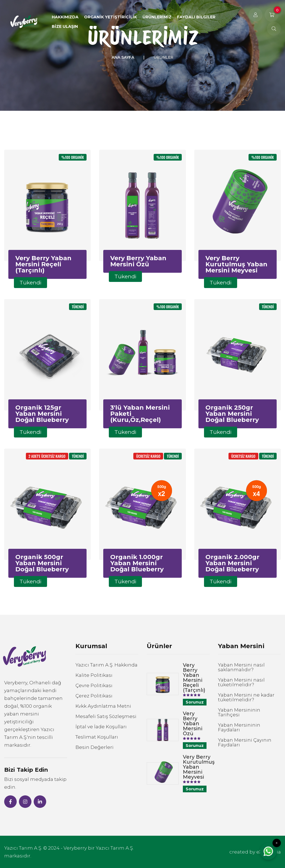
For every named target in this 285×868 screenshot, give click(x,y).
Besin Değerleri (94, 747)
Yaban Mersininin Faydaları (239, 727)
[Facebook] (10, 802)
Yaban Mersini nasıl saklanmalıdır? (241, 667)
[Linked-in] (40, 802)
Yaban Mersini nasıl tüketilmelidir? (241, 682)
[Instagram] (25, 802)
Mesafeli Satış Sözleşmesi (106, 716)
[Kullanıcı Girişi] (255, 15)
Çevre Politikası (94, 686)
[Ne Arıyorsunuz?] (274, 29)
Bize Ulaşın (65, 26)
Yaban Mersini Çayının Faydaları (245, 742)
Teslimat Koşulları (97, 737)
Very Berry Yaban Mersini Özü (193, 724)
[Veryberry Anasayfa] (24, 22)
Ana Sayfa (123, 57)
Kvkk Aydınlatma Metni (103, 706)
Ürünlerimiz (157, 17)
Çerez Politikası (94, 696)
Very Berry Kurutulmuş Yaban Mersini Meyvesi (199, 767)
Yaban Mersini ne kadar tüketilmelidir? (246, 697)
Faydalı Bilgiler (196, 17)
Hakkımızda (65, 17)
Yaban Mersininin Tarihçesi (239, 712)
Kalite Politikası (94, 675)
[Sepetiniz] (272, 15)
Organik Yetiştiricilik (110, 17)
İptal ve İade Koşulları (101, 727)
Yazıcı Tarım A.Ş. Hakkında (106, 665)
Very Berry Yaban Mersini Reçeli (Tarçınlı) (194, 678)
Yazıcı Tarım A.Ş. (23, 848)
